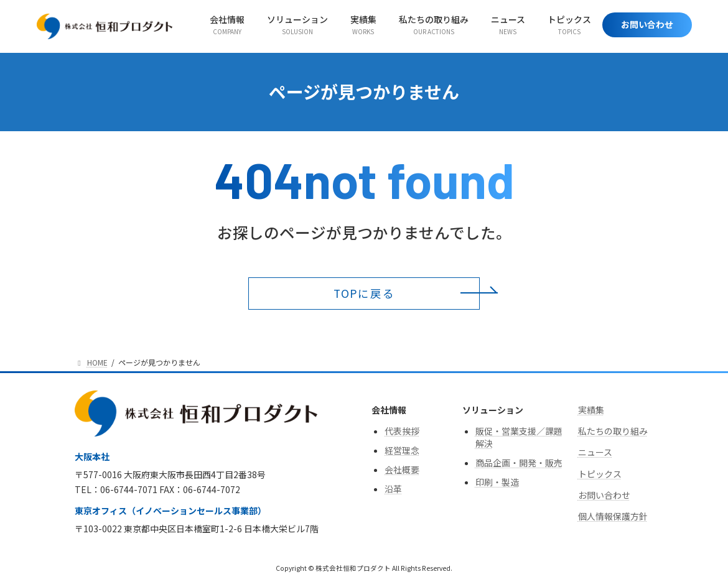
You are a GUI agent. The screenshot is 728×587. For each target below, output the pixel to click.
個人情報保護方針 (613, 517)
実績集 (591, 410)
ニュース (595, 453)
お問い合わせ (604, 495)
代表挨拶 (402, 431)
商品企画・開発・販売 (519, 463)
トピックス (600, 474)
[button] (364, 293)
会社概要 (402, 469)
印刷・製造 (497, 482)
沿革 (393, 489)
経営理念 (402, 450)
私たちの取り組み (613, 431)
